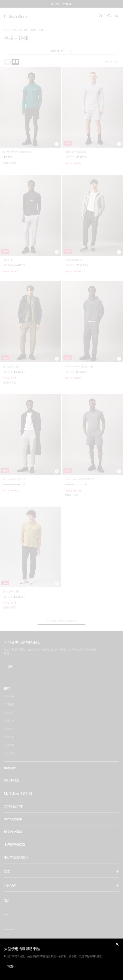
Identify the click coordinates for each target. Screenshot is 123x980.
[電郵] (61, 966)
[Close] (117, 944)
